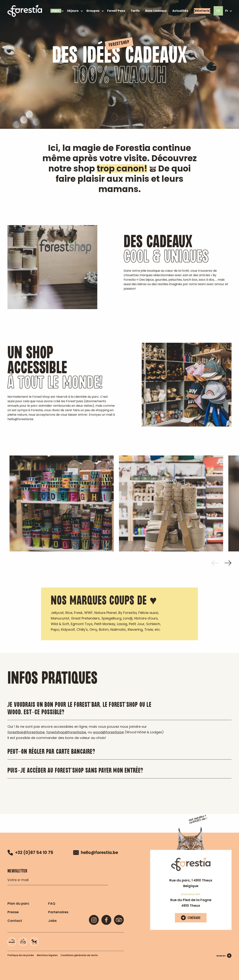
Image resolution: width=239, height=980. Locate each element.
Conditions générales (79, 955)
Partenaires (58, 912)
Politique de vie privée (21, 955)
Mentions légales (47, 955)
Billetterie (202, 11)
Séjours (73, 11)
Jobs (52, 921)
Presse (13, 912)
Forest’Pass (116, 11)
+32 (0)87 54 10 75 (30, 852)
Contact (15, 921)
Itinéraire (191, 918)
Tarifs (135, 11)
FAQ (52, 903)
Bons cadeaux (156, 11)
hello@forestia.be (96, 853)
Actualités (180, 11)
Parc (56, 11)
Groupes (93, 11)
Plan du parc (18, 903)
